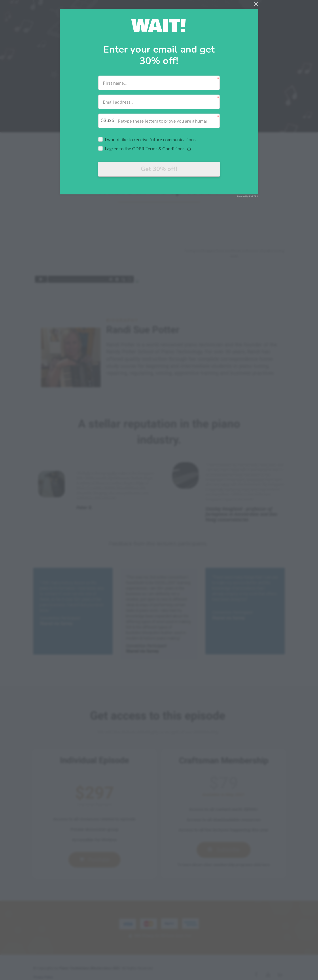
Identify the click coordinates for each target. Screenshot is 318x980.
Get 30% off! (159, 169)
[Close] (256, 4)
